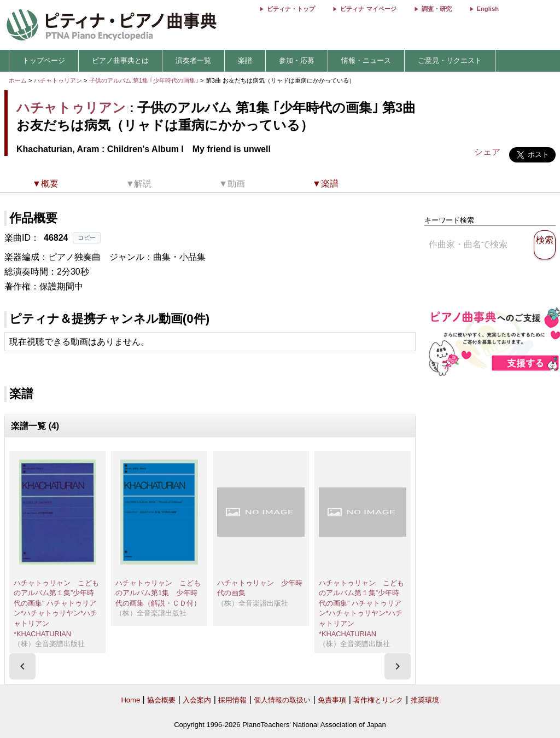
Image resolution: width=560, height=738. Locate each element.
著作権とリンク (378, 700)
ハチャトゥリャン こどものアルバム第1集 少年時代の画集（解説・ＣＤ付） (158, 593)
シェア (487, 152)
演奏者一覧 (193, 60)
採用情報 (232, 700)
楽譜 (245, 60)
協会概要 (161, 700)
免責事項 (332, 700)
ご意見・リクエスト (450, 60)
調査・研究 (437, 9)
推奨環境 (425, 700)
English (488, 9)
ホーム (18, 80)
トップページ (44, 60)
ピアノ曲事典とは (120, 60)
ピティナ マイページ (368, 9)
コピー (87, 237)
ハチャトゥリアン (58, 80)
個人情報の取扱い (282, 700)
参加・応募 (297, 60)
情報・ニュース (366, 60)
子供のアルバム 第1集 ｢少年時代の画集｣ (145, 80)
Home (130, 700)
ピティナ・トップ (291, 9)
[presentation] (22, 666)
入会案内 (197, 700)
